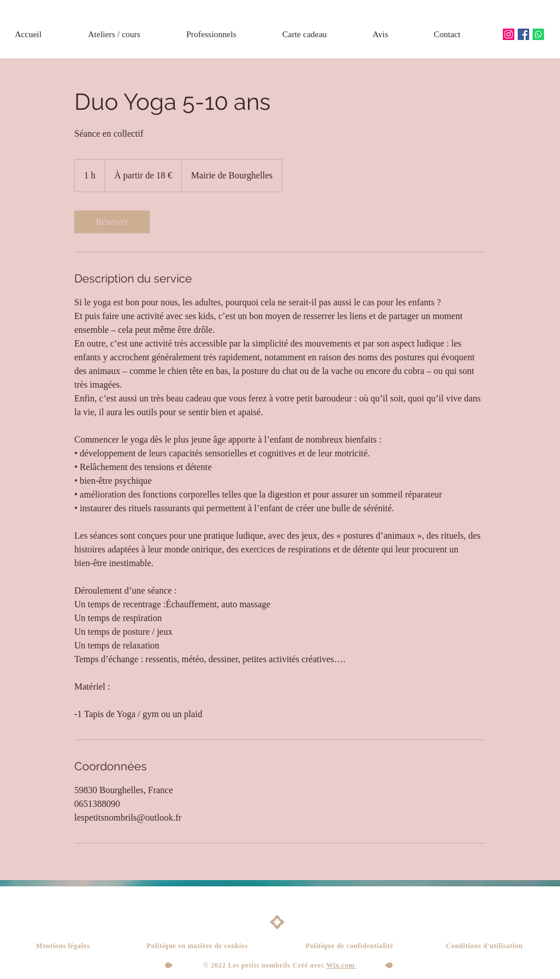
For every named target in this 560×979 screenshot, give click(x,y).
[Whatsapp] (538, 34)
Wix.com (341, 965)
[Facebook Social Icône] (523, 34)
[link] (112, 222)
